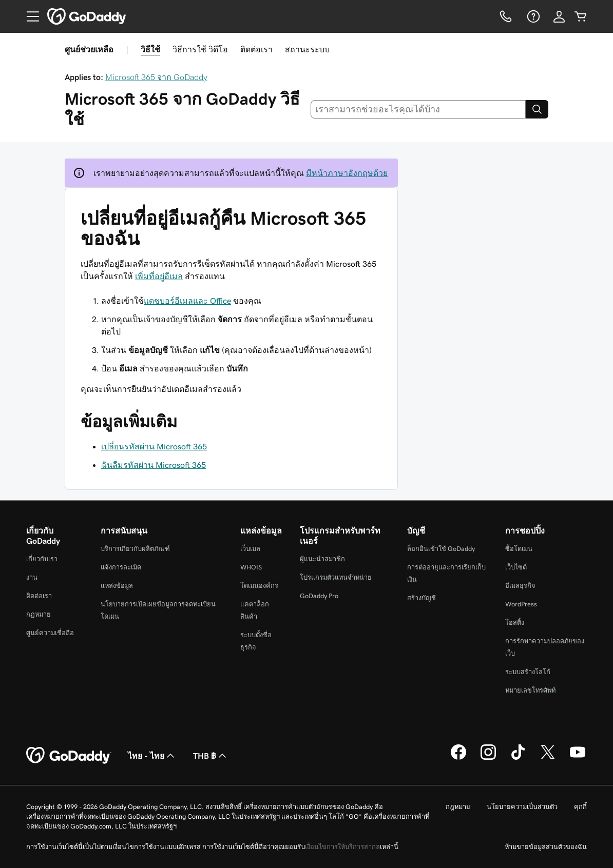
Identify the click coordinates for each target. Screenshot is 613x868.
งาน (32, 577)
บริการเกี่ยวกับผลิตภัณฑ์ (135, 549)
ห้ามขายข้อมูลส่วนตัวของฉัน (546, 847)
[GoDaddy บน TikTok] (518, 758)
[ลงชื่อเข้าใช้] (559, 16)
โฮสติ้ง (515, 623)
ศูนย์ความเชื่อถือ (50, 633)
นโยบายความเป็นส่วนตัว (522, 807)
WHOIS (251, 567)
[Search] (537, 109)
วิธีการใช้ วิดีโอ (200, 49)
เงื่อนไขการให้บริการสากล (342, 847)
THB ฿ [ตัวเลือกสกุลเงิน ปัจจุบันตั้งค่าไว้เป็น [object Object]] (211, 756)
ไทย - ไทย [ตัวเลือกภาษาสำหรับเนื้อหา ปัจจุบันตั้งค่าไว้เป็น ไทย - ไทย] (152, 756)
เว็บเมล (250, 549)
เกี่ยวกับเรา (42, 559)
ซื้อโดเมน (519, 549)
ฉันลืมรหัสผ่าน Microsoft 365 (154, 465)
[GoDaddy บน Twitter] (548, 758)
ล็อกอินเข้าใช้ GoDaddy (441, 549)
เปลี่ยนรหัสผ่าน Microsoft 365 (154, 446)
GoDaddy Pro (319, 596)
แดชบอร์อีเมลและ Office (187, 301)
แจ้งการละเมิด (121, 567)
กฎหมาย (39, 614)
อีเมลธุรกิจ (520, 586)
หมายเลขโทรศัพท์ (530, 690)
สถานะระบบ (307, 49)
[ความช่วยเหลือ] (532, 16)
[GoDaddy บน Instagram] (488, 758)
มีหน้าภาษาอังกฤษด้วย (347, 173)
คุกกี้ (580, 807)
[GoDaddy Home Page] (69, 756)
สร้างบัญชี (422, 598)
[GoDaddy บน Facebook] (458, 758)
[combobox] (418, 109)
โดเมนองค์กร (259, 586)
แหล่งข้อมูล (117, 586)
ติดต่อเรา (256, 49)
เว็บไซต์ (516, 567)
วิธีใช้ (150, 49)
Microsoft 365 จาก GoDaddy (156, 77)
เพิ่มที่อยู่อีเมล (159, 276)
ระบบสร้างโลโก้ (528, 672)
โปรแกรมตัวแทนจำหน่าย (336, 577)
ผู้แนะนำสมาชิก (322, 559)
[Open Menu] (29, 16)
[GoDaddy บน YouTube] (578, 758)
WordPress (521, 604)
